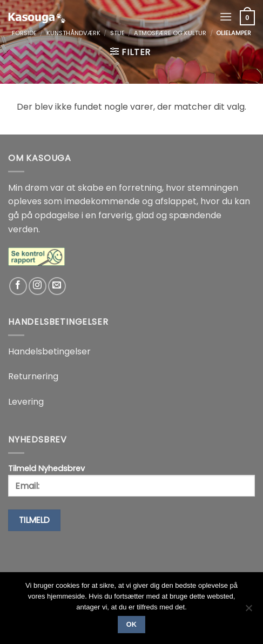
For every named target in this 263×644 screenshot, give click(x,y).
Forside (24, 33)
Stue (117, 33)
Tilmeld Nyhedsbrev (131, 480)
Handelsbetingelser (49, 351)
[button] (226, 16)
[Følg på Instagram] (38, 286)
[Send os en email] (57, 286)
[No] (248, 611)
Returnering (33, 376)
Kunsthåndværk (73, 33)
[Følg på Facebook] (18, 286)
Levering (26, 402)
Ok (132, 625)
